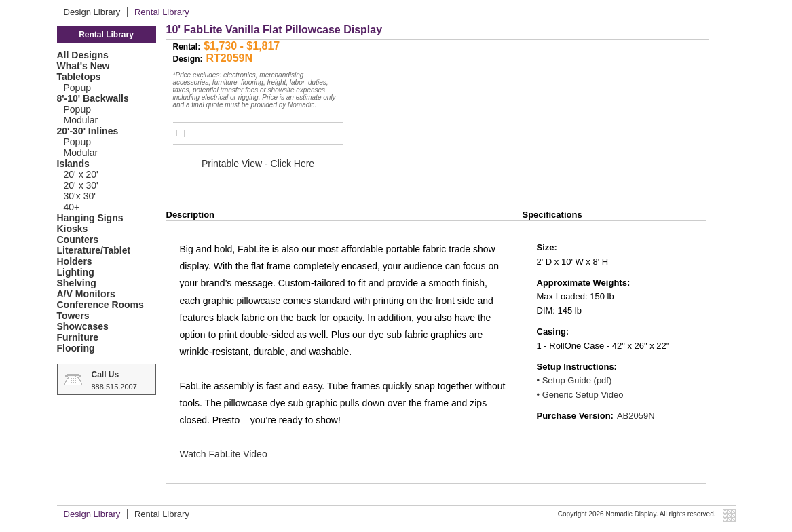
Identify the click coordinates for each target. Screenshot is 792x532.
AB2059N (636, 416)
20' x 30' (81, 185)
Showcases (83, 326)
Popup (77, 88)
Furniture (78, 337)
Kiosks (73, 229)
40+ (72, 207)
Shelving (77, 283)
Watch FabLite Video (224, 454)
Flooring (76, 348)
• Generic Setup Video (580, 395)
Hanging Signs (90, 218)
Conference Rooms (100, 305)
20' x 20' (81, 174)
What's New (83, 66)
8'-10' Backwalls (93, 98)
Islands (73, 164)
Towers (73, 316)
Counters (78, 240)
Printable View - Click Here (258, 164)
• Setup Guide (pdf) (574, 380)
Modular (81, 120)
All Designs (83, 55)
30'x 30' (80, 196)
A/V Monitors (86, 294)
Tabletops (79, 77)
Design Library (93, 12)
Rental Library (162, 12)
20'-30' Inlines (88, 131)
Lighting (76, 272)
